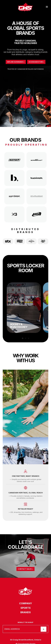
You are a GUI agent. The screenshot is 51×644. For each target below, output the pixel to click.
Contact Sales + (26, 569)
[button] (47, 7)
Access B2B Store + (36, 62)
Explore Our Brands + (16, 62)
